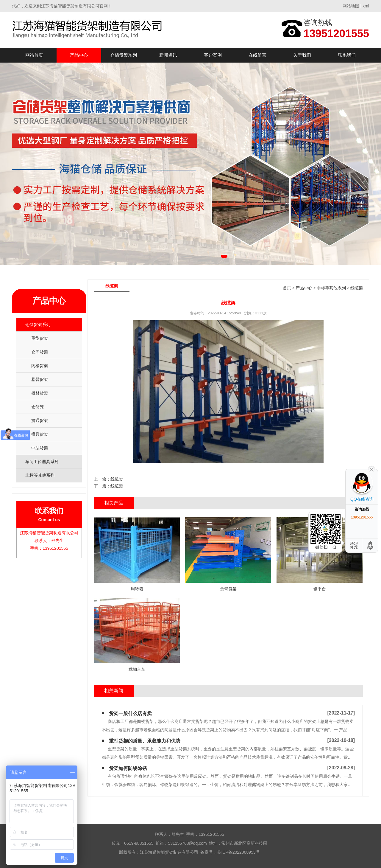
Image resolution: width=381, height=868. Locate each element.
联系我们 (347, 55)
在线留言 (257, 55)
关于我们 (302, 55)
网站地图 (351, 6)
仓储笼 (38, 407)
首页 (287, 288)
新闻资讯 (168, 55)
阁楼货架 (40, 366)
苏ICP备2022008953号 (238, 852)
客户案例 (213, 55)
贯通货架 (40, 420)
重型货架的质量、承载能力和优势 (145, 741)
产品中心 (79, 55)
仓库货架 (40, 352)
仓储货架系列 (124, 55)
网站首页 (34, 55)
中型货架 (40, 448)
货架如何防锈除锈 (128, 768)
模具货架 (40, 434)
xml (366, 6)
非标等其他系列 (331, 288)
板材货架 (40, 393)
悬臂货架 (40, 379)
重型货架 (40, 338)
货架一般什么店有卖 (130, 714)
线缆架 (357, 288)
